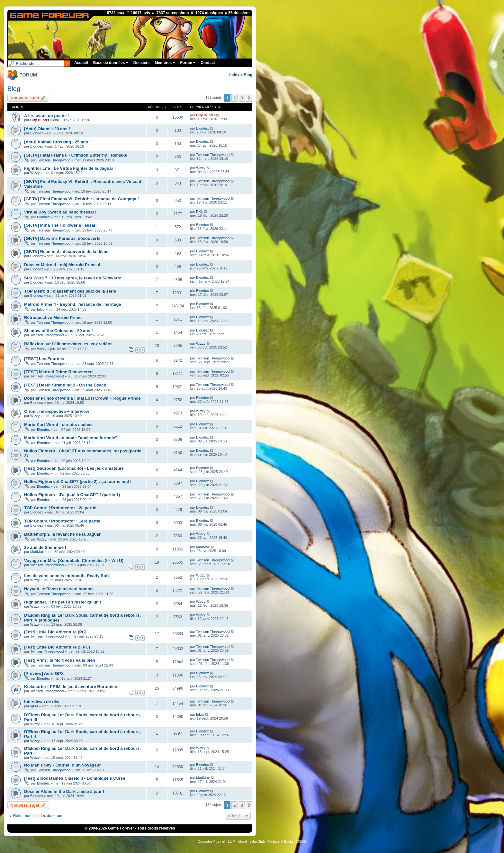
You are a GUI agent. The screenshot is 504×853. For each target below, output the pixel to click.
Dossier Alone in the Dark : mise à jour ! (64, 791)
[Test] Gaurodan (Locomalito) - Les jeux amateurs (74, 468)
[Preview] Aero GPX (44, 673)
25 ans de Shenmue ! (45, 547)
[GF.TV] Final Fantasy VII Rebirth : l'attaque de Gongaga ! (81, 199)
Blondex (37, 133)
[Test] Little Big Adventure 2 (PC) (57, 647)
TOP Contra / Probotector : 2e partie (60, 508)
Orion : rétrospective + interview (57, 411)
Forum (188, 63)
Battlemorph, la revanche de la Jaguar (62, 534)
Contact (208, 63)
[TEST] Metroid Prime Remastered (58, 372)
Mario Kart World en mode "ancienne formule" (71, 438)
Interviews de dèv (42, 702)
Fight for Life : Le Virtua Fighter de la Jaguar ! (70, 168)
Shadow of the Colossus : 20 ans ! (59, 331)
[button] (249, 98)
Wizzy (35, 173)
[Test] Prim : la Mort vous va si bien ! (61, 660)
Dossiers (142, 63)
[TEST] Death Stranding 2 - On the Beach (65, 385)
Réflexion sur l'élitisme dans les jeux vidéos (68, 344)
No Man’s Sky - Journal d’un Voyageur (63, 765)
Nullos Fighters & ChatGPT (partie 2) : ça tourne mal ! (78, 481)
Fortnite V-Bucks (281, 841)
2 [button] (234, 98)
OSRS (301, 841)
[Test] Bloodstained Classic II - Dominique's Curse (75, 778)
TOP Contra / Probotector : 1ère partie (62, 521)
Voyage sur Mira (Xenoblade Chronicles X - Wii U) (74, 561)
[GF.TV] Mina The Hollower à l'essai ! (61, 225)
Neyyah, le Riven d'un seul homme (59, 589)
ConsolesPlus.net (212, 841)
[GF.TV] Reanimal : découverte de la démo (66, 252)
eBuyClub (257, 841)
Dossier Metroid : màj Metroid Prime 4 (62, 265)
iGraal (242, 841)
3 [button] (242, 98)
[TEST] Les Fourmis (44, 359)
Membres (165, 63)
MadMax (37, 552)
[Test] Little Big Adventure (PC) (55, 632)
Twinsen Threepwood (54, 160)
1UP (231, 841)
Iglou (41, 309)
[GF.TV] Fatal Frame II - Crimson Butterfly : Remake (76, 155)
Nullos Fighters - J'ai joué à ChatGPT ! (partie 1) (72, 495)
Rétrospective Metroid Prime (53, 318)
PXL (199, 212)
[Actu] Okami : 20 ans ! (47, 129)
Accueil (81, 63)
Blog (248, 75)
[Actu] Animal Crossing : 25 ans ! (57, 142)
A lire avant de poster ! (47, 116)
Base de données (111, 63)
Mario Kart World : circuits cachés (58, 425)
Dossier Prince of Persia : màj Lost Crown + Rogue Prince (82, 398)
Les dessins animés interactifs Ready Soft (67, 576)
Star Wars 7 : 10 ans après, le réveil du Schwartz (73, 278)
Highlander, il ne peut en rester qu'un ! (63, 602)
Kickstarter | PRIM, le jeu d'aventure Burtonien (71, 687)
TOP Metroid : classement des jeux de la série (70, 291)
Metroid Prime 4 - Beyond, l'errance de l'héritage (73, 304)
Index (234, 75)
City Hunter (40, 120)
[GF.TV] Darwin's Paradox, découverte (62, 238)
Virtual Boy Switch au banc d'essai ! (60, 212)
